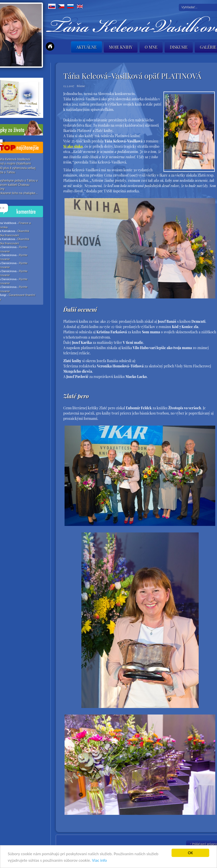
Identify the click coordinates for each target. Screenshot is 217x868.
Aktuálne (87, 47)
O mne (151, 47)
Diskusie (179, 47)
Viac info (99, 861)
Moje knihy (121, 47)
